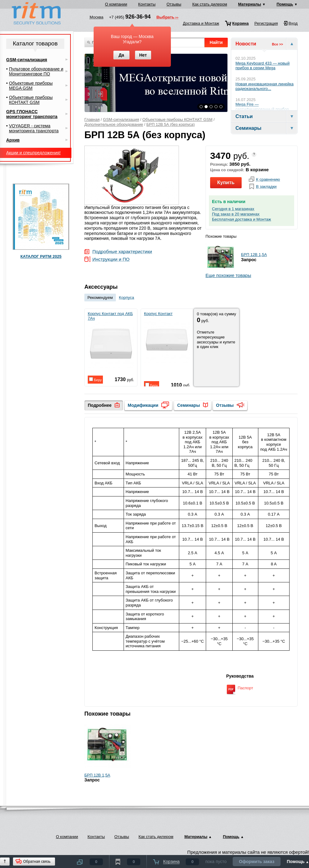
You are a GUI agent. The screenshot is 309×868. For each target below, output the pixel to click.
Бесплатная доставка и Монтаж (241, 219)
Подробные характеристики (122, 252)
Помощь (285, 4)
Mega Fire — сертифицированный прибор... (264, 107)
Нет (143, 55)
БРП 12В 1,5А (254, 255)
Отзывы (174, 4)
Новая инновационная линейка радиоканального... (265, 86)
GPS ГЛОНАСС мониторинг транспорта (32, 114)
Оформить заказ (257, 862)
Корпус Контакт (167, 337)
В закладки (266, 187)
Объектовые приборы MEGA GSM (31, 86)
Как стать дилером (210, 4)
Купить (226, 183)
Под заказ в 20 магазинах (236, 214)
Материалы (250, 4)
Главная (92, 119)
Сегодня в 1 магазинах (233, 209)
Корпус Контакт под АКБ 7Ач (111, 340)
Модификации (143, 405)
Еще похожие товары (228, 275)
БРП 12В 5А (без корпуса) (171, 124)
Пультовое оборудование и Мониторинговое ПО (36, 71)
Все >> (277, 44)
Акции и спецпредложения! (33, 153)
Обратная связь (37, 862)
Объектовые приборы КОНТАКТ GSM (178, 119)
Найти (216, 42)
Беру (95, 379)
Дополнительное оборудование (114, 124)
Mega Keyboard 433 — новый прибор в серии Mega (262, 66)
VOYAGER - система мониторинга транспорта (34, 128)
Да (121, 55)
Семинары (188, 405)
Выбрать (165, 18)
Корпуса (127, 298)
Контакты (147, 4)
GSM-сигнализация (121, 119)
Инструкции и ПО (111, 260)
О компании (116, 4)
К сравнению (268, 180)
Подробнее (100, 405)
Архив (13, 140)
